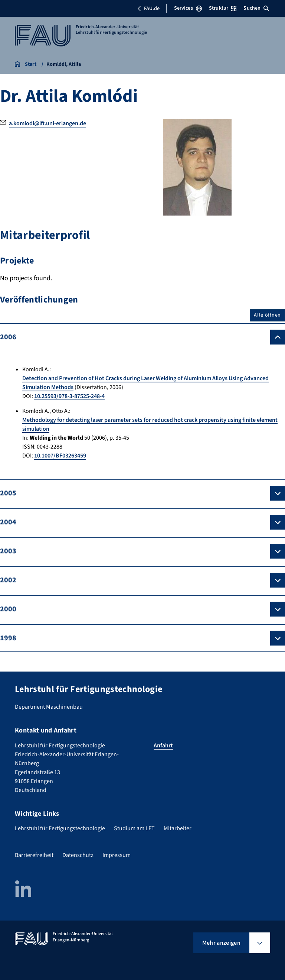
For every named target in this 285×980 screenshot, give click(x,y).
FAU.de (148, 9)
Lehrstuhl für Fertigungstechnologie (60, 828)
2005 (8, 493)
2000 (8, 609)
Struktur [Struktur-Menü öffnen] (223, 8)
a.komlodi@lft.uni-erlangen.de (47, 123)
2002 (8, 580)
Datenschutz (78, 855)
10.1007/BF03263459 (60, 456)
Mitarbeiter (178, 828)
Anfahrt (163, 745)
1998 (8, 638)
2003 (8, 551)
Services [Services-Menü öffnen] (188, 8)
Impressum (117, 855)
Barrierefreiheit (34, 855)
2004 (8, 522)
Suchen (256, 8)
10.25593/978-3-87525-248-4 (69, 396)
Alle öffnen (267, 315)
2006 (8, 337)
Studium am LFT (134, 828)
